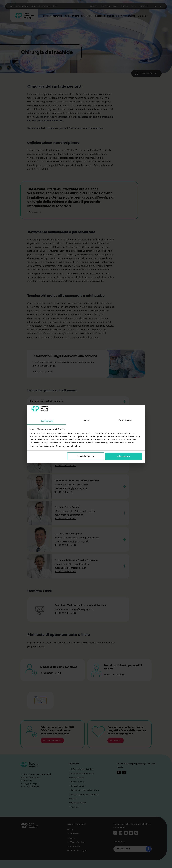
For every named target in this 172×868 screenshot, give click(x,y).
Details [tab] (86, 420)
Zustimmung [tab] (47, 421)
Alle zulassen (124, 456)
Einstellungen (86, 456)
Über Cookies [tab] (125, 420)
